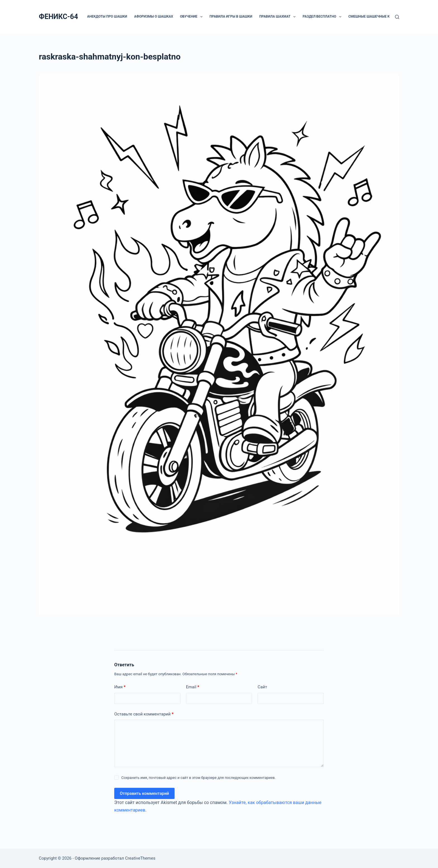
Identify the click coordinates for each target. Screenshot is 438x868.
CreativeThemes (140, 858)
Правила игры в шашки (231, 16)
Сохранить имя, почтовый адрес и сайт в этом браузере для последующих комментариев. (198, 778)
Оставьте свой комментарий (144, 714)
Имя (120, 687)
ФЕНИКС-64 (58, 17)
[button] (201, 17)
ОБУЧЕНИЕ (192, 17)
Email (193, 687)
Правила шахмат (278, 17)
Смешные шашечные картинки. (377, 16)
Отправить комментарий (144, 793)
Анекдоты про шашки (107, 16)
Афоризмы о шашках (153, 16)
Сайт (262, 687)
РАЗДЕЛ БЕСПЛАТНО (323, 17)
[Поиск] (397, 17)
